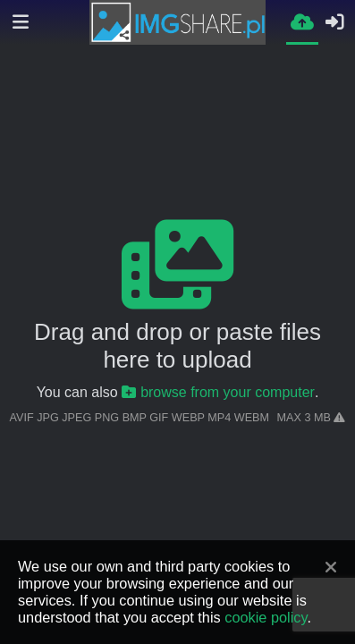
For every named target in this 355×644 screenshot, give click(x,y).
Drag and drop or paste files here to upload (177, 346)
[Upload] (302, 21)
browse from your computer (218, 392)
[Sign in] (334, 22)
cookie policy (266, 617)
